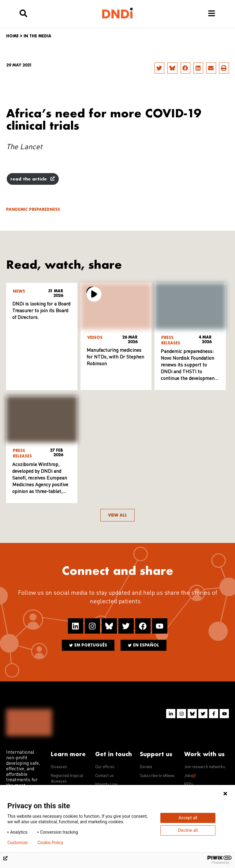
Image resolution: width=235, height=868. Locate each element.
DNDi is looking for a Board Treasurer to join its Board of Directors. (41, 311)
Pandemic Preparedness (33, 209)
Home (12, 36)
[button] (159, 68)
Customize (17, 843)
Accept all (188, 818)
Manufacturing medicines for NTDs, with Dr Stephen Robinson (115, 357)
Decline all (188, 830)
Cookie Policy (50, 843)
